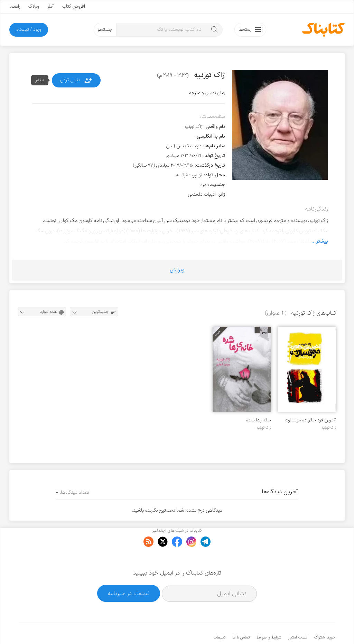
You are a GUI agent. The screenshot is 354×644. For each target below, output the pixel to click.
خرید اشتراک (325, 616)
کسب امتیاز (298, 616)
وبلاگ (34, 6)
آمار (51, 6)
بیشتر (322, 241)
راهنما (15, 6)
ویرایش (177, 270)
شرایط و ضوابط (269, 616)
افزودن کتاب (74, 6)
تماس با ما (241, 616)
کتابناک (299, 627)
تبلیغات (220, 616)
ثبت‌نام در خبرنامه (129, 572)
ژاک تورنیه (329, 428)
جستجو (105, 30)
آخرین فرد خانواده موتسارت (310, 420)
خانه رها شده (259, 420)
